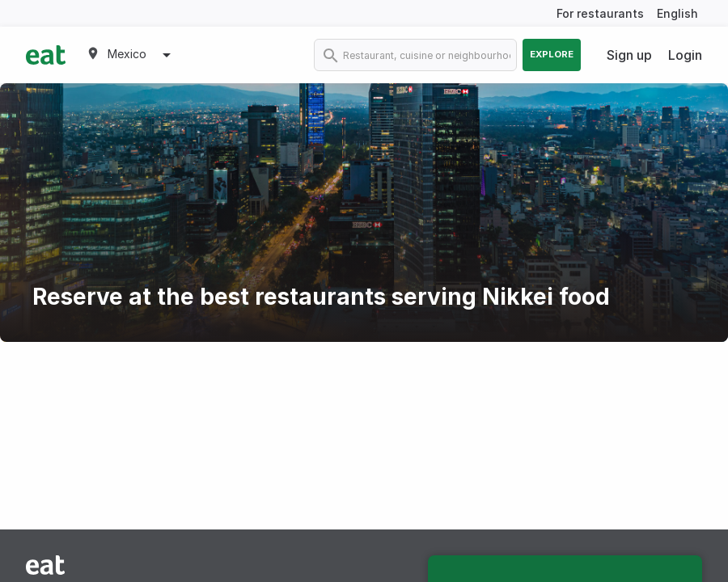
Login (685, 55)
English (677, 13)
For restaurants (600, 13)
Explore (552, 54)
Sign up (629, 55)
